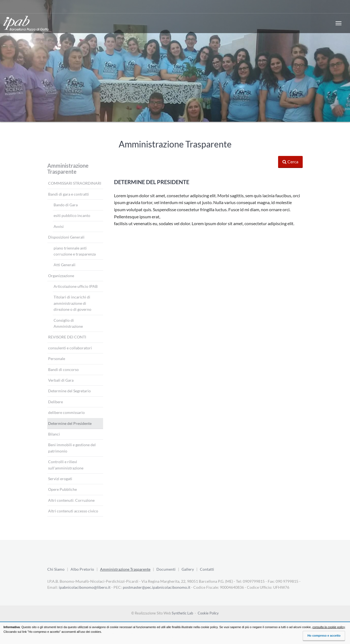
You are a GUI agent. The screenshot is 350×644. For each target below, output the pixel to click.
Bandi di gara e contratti (68, 194)
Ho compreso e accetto (324, 636)
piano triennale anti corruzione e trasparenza (75, 251)
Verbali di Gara (61, 380)
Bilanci (54, 434)
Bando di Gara (66, 205)
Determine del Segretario (69, 391)
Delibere (56, 402)
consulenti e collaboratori (70, 348)
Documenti (166, 569)
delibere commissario (66, 412)
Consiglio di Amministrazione (68, 323)
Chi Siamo (56, 569)
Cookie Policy (208, 613)
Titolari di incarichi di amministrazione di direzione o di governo (72, 303)
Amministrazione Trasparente (68, 169)
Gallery (188, 569)
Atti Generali (65, 265)
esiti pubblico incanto (72, 215)
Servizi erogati (60, 479)
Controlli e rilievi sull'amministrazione (66, 465)
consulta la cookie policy (329, 627)
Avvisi (59, 226)
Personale (57, 359)
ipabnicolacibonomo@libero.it (85, 587)
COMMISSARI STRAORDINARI (75, 183)
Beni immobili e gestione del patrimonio (72, 448)
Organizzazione (61, 276)
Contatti (207, 569)
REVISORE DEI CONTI (67, 337)
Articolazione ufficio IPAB (76, 286)
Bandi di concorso (63, 369)
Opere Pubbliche (62, 489)
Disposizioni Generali (66, 237)
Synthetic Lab (182, 613)
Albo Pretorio (82, 569)
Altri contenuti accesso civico (73, 511)
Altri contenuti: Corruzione (71, 500)
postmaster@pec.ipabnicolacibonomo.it (157, 587)
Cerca (290, 162)
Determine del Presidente (70, 423)
